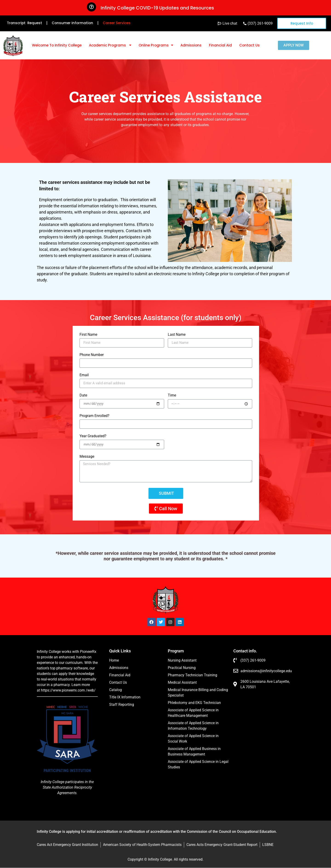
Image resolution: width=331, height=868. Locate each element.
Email (84, 375)
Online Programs (156, 45)
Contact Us (250, 45)
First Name (88, 335)
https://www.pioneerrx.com (63, 690)
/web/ (91, 690)
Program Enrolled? (94, 416)
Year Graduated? (93, 436)
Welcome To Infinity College (57, 45)
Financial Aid (220, 45)
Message (87, 457)
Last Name (177, 335)
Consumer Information (72, 23)
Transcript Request (24, 23)
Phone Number (92, 355)
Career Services (117, 23)
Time (172, 395)
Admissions (191, 45)
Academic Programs (110, 45)
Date (83, 395)
